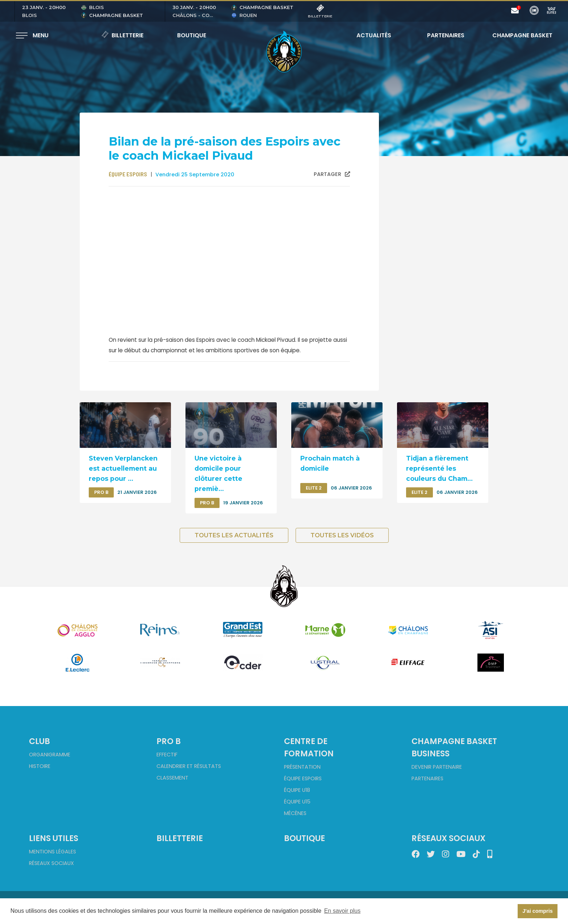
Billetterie (122, 35)
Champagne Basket (518, 35)
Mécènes (295, 813)
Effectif (167, 755)
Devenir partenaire (437, 767)
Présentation (302, 767)
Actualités (374, 35)
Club (39, 741)
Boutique (192, 35)
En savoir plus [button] (343, 911)
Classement (172, 778)
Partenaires (446, 35)
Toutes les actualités (234, 535)
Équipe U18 (297, 790)
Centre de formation (309, 747)
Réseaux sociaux (51, 863)
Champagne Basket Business (454, 747)
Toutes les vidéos (342, 535)
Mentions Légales (53, 852)
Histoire (40, 766)
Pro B (169, 741)
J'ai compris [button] (537, 911)
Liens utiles (54, 838)
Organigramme (50, 755)
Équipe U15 (297, 802)
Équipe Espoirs (303, 778)
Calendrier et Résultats (189, 766)
